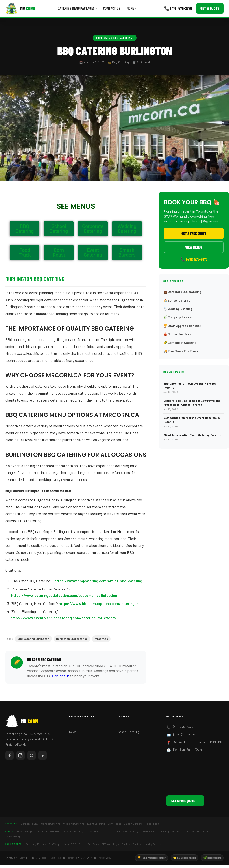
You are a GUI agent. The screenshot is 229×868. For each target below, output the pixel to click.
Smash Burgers (133, 824)
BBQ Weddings (110, 844)
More (131, 8)
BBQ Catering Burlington (33, 639)
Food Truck (152, 824)
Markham (95, 831)
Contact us (61, 676)
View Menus (194, 247)
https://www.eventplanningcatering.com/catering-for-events (63, 618)
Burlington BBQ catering (72, 639)
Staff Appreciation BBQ (62, 844)
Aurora (176, 831)
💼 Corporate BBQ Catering (182, 292)
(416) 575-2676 (183, 727)
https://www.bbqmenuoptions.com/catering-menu (102, 603)
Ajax (125, 831)
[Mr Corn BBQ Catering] (20, 8)
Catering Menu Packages (77, 8)
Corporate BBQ (30, 824)
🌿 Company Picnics (177, 317)
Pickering (163, 831)
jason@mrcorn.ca (185, 734)
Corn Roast (114, 824)
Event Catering (96, 824)
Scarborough (13, 836)
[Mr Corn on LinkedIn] (42, 755)
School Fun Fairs (89, 844)
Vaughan (55, 831)
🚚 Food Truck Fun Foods (181, 351)
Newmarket (148, 831)
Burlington (81, 831)
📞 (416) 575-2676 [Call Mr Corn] (178, 8)
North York (203, 831)
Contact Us (112, 8)
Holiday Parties (152, 844)
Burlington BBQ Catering (115, 38)
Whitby (134, 831)
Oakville (67, 831)
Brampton (41, 831)
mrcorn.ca (101, 639)
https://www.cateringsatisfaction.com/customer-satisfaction (64, 595)
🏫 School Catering (177, 300)
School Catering (129, 732)
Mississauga (25, 831)
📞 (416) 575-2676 (194, 259)
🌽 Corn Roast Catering (180, 343)
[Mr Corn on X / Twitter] (31, 755)
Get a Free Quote (194, 233)
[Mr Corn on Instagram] (20, 755)
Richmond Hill (111, 831)
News (73, 732)
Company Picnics (36, 844)
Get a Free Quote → (185, 801)
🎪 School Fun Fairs (177, 334)
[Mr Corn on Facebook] (9, 755)
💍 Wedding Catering (178, 309)
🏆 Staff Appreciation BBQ (182, 326)
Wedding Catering (74, 824)
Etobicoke (188, 831)
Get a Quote (210, 8)
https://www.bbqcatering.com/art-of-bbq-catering (98, 581)
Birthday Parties (131, 844)
